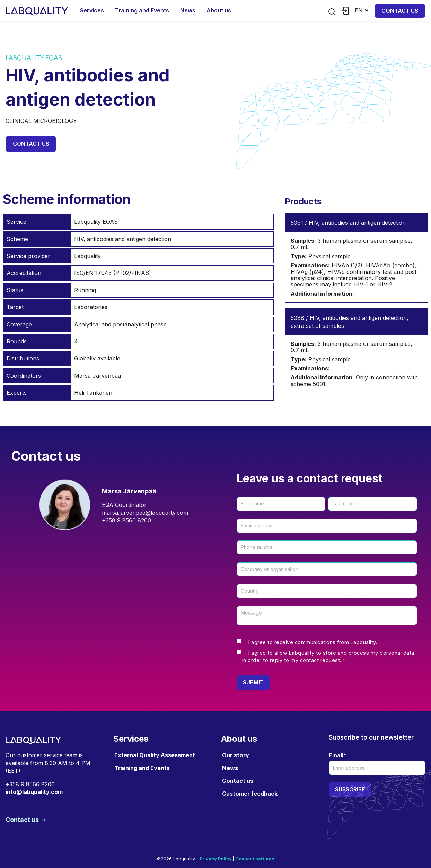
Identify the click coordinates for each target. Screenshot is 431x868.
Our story (236, 755)
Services (92, 10)
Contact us (400, 11)
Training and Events (142, 10)
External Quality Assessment (155, 755)
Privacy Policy (216, 860)
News (188, 10)
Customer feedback (250, 794)
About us (219, 10)
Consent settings (255, 860)
